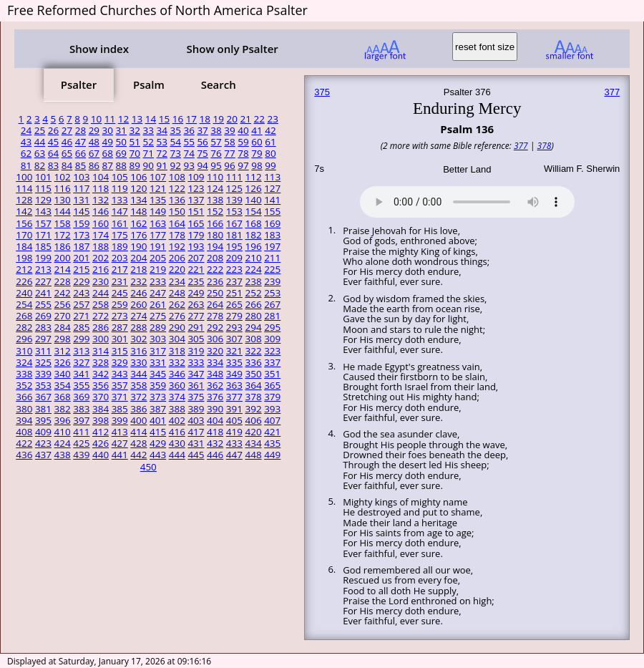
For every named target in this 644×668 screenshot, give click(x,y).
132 (101, 200)
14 (151, 119)
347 (196, 374)
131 (81, 200)
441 (120, 455)
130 (63, 200)
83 (53, 165)
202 (101, 258)
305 (196, 339)
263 (196, 304)
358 (138, 385)
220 (177, 269)
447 (234, 455)
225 (272, 269)
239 (272, 281)
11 (110, 119)
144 (63, 211)
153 (234, 211)
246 (138, 293)
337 (272, 362)
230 (101, 281)
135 (158, 200)
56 (202, 142)
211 (272, 258)
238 (253, 281)
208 (215, 258)
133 (120, 200)
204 (138, 258)
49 (108, 142)
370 (101, 397)
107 (158, 177)
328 (101, 362)
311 (43, 351)
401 (158, 420)
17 (191, 119)
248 (177, 293)
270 (63, 316)
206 (177, 258)
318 (177, 351)
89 (135, 165)
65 (67, 153)
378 (253, 397)
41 (257, 130)
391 (234, 409)
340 (63, 374)
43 (26, 142)
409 (43, 432)
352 (24, 385)
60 (257, 142)
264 (215, 304)
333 (196, 362)
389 (196, 409)
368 (63, 397)
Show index (99, 49)
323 (272, 351)
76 (216, 153)
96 (229, 165)
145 (81, 211)
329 (120, 362)
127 (272, 188)
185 (43, 246)
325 (43, 362)
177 (158, 235)
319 (196, 351)
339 (43, 374)
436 (24, 455)
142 (24, 211)
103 (81, 177)
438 (63, 455)
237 (234, 281)
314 (101, 351)
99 (270, 165)
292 (215, 327)
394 (24, 420)
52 (148, 142)
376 (215, 397)
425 (81, 443)
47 (80, 142)
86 (94, 165)
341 (81, 374)
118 (101, 188)
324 (24, 362)
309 (272, 339)
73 (175, 153)
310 (24, 351)
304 (177, 339)
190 (138, 246)
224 (253, 269)
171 (43, 235)
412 (101, 432)
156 (24, 223)
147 (120, 211)
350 (253, 374)
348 (215, 374)
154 (253, 211)
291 (196, 327)
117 (81, 188)
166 (215, 223)
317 (158, 351)
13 (137, 119)
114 (24, 188)
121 (158, 188)
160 (101, 223)
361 (196, 385)
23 (272, 119)
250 (215, 293)
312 (63, 351)
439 (81, 455)
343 (120, 374)
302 (138, 339)
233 (158, 281)
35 (175, 130)
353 (43, 385)
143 (43, 211)
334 (215, 362)
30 (108, 130)
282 (24, 327)
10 (96, 119)
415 (158, 432)
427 (120, 443)
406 (253, 420)
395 (43, 420)
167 (234, 223)
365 (272, 385)
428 (138, 443)
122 (177, 188)
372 (138, 397)
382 (63, 409)
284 (63, 327)
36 (189, 130)
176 (138, 235)
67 (94, 153)
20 (232, 119)
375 (196, 397)
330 (138, 362)
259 (120, 304)
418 (215, 432)
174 (101, 235)
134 (138, 200)
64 (53, 153)
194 (215, 246)
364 (253, 385)
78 (243, 153)
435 (272, 443)
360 (177, 385)
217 (120, 269)
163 (158, 223)
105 (120, 177)
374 (177, 397)
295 (272, 327)
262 (177, 304)
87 (108, 165)
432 (215, 443)
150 (177, 211)
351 (272, 374)
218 (138, 269)
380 (24, 409)
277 (196, 316)
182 (253, 235)
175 (120, 235)
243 (81, 293)
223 (234, 269)
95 (216, 165)
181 (234, 235)
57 (216, 142)
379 (272, 397)
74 (189, 153)
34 (161, 130)
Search (219, 84)
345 (158, 374)
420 (253, 432)
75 (202, 153)
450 (148, 467)
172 (63, 235)
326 (63, 362)
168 (253, 223)
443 (158, 455)
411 (81, 432)
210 (253, 258)
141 (272, 200)
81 (26, 165)
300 (101, 339)
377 (234, 397)
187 (81, 246)
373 (158, 397)
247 (158, 293)
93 (189, 165)
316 (138, 351)
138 (215, 200)
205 (158, 258)
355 (81, 385)
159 (81, 223)
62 (26, 153)
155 (272, 211)
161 (120, 223)
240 (24, 293)
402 (177, 420)
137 (196, 200)
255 (43, 304)
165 (196, 223)
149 (158, 211)
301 (120, 339)
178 (177, 235)
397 (81, 420)
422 (24, 443)
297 (43, 339)
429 (158, 443)
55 (189, 142)
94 (202, 165)
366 (24, 397)
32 (135, 130)
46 (67, 142)
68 (108, 153)
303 (158, 339)
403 (196, 420)
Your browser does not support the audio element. (467, 200)
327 (81, 362)
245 (120, 293)
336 (253, 362)
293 (234, 327)
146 (101, 211)
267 (272, 304)
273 (120, 316)
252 (253, 293)
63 (40, 153)
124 (215, 188)
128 (24, 200)
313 (81, 351)
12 (123, 119)
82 (40, 165)
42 (270, 130)
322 (253, 351)
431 (196, 443)
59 (243, 142)
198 (24, 258)
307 (234, 339)
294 (253, 327)
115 (43, 188)
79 (257, 153)
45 (53, 142)
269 (43, 316)
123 (196, 188)
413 (120, 432)
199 (43, 258)
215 (81, 269)
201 (81, 258)
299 (81, 339)
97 (243, 165)
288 (138, 327)
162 (138, 223)
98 (257, 165)
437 (43, 455)
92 (175, 165)
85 (80, 165)
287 (120, 327)
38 (216, 130)
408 (24, 432)
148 (138, 211)
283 (43, 327)
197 (272, 246)
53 (161, 142)
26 (53, 130)
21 (246, 119)
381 (43, 409)
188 (101, 246)
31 (121, 130)
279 (234, 316)
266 (253, 304)
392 (253, 409)
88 (121, 165)
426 (101, 443)
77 (229, 153)
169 (272, 223)
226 (24, 281)
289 (158, 327)
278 (215, 316)
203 (120, 258)
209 (234, 258)
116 (63, 188)
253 (272, 293)
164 (177, 223)
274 (138, 316)
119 (120, 188)
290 (177, 327)
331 (158, 362)
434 (253, 443)
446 (215, 455)
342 (101, 374)
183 (272, 235)
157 (43, 223)
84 (67, 165)
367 (43, 397)
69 (121, 153)
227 (43, 281)
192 (177, 246)
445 (196, 455)
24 (26, 130)
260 (138, 304)
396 (63, 420)
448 (253, 455)
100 (24, 177)
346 (177, 374)
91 (161, 165)
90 (148, 165)
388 (177, 409)
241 (43, 293)
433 (234, 443)
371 (120, 397)
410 (63, 432)
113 (272, 177)
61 (270, 142)
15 (164, 119)
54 (175, 142)
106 (138, 177)
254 (24, 304)
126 (253, 188)
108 (177, 177)
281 (272, 316)
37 (202, 130)
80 (270, 153)
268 (24, 316)
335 (234, 362)
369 (81, 397)
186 (63, 246)
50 (121, 142)
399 (120, 420)
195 (234, 246)
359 (158, 385)
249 (196, 293)
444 (177, 455)
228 (63, 281)
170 (24, 235)
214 (63, 269)
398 (101, 420)
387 (158, 409)
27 (67, 130)
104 (101, 177)
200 (63, 258)
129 (43, 200)
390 (215, 409)
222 (215, 269)
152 (215, 211)
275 (158, 316)
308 (253, 339)
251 (234, 293)
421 (272, 432)
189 (120, 246)
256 (63, 304)
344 (138, 374)
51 (135, 142)
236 (215, 281)
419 (234, 432)
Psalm (149, 84)
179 (196, 235)
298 (63, 339)
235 (196, 281)
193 (196, 246)
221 (196, 269)
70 (135, 153)
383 (81, 409)
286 (101, 327)
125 (234, 188)
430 (177, 443)
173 (81, 235)
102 (63, 177)
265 (234, 304)
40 (243, 130)
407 (272, 420)
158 (63, 223)
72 (161, 153)
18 (205, 119)
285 (81, 327)
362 (215, 385)
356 (101, 385)
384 (101, 409)
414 (138, 432)
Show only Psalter (232, 49)
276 (177, 316)
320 (215, 351)
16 (178, 119)
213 (43, 269)
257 (81, 304)
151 (196, 211)
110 (215, 177)
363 (234, 385)
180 (215, 235)
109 (196, 177)
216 (101, 269)
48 (94, 142)
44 (40, 142)
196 (253, 246)
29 (94, 130)
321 (234, 351)
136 (177, 200)
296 (24, 339)
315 (120, 351)
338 (24, 374)
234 (177, 281)
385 (120, 409)
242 (63, 293)
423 (43, 443)
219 (158, 269)
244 (101, 293)
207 (196, 258)
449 (272, 455)
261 (158, 304)
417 (196, 432)
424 (63, 443)
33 (148, 130)
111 (234, 177)
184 (24, 246)
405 (234, 420)
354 (63, 385)
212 (24, 269)
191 (158, 246)
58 (229, 142)
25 (40, 130)
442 (138, 455)
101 (43, 177)
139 (234, 200)
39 (229, 130)
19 (219, 119)
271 (81, 316)
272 (101, 316)
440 (101, 455)
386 (138, 409)
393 (272, 409)
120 (138, 188)
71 (148, 153)
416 (177, 432)
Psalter (79, 84)
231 (120, 281)
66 (80, 153)
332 (177, 362)
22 (259, 119)
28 (80, 130)
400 (138, 420)
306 (215, 339)
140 (253, 200)
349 (234, 374)
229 (81, 281)
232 (138, 281)
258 (101, 304)
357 (120, 385)
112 (253, 177)
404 (215, 420)
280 (253, 316)
